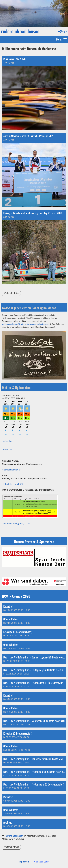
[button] (34, 608)
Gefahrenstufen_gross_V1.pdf (16, 524)
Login (62, 31)
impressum (24, 862)
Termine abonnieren (14, 836)
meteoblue (7, 441)
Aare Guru (7, 450)
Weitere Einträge (11, 293)
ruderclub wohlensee (20, 31)
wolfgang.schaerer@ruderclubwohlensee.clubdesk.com (26, 324)
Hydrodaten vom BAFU (13, 484)
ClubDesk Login (42, 862)
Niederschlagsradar (11, 470)
